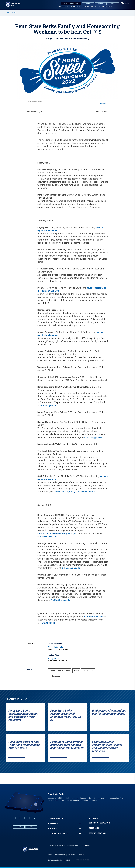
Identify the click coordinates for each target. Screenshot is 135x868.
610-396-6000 (86, 845)
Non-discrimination (60, 855)
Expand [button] (103, 104)
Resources (94, 828)
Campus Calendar (89, 7)
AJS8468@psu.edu (49, 537)
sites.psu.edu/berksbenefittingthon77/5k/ (57, 534)
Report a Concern (70, 4)
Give (87, 4)
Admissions (53, 829)
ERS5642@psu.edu (49, 405)
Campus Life (88, 671)
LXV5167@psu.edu (93, 437)
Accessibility (72, 855)
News (14, 13)
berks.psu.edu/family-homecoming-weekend (76, 492)
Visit (113, 4)
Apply (100, 4)
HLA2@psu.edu (47, 623)
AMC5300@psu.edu (60, 600)
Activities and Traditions (60, 671)
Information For (104, 7)
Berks (76, 671)
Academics (74, 7)
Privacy (50, 855)
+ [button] (80, 818)
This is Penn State (56, 818)
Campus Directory (97, 833)
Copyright (81, 855)
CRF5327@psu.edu (71, 568)
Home (8, 13)
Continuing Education (99, 823)
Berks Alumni (55, 676)
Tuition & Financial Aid (58, 834)
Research (93, 818)
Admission (62, 7)
